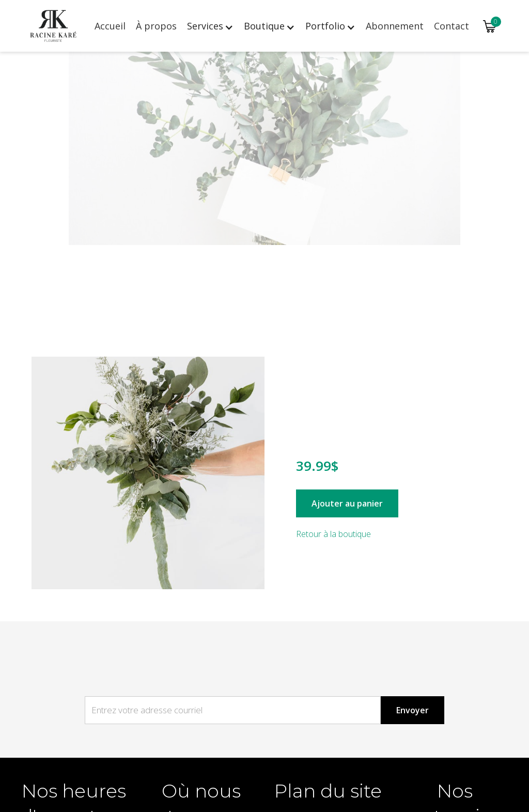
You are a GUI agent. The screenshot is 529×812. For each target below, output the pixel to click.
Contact (452, 26)
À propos (156, 26)
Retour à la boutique (333, 534)
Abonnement (395, 26)
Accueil (110, 26)
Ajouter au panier (347, 503)
